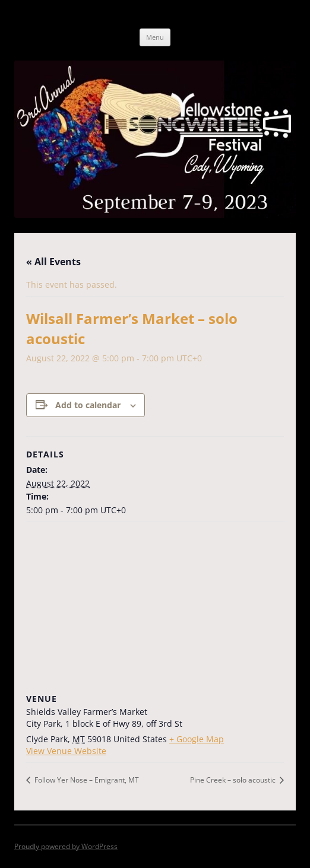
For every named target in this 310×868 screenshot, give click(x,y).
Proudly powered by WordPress (66, 846)
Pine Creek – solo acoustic (234, 780)
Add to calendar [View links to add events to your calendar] (88, 405)
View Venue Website (66, 751)
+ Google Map (197, 739)
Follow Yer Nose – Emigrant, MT (86, 780)
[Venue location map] (155, 608)
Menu (155, 37)
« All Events (53, 262)
